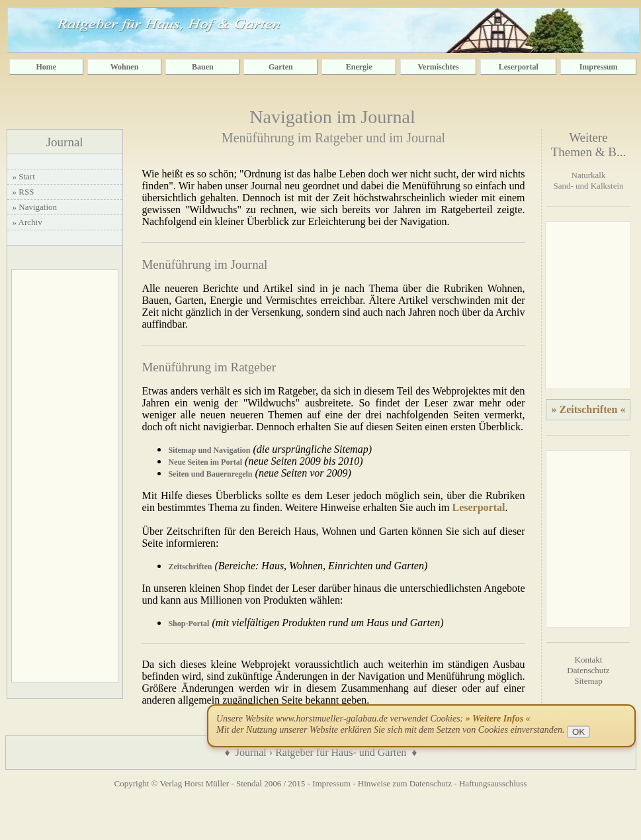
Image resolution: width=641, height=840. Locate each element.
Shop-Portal (189, 624)
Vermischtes (439, 67)
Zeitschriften (190, 567)
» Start (24, 176)
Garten (281, 67)
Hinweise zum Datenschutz (405, 783)
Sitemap (588, 681)
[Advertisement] (65, 476)
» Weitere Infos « (498, 719)
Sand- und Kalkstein (588, 186)
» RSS (23, 192)
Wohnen (125, 67)
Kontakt (589, 660)
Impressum (599, 67)
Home (46, 67)
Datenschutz (588, 670)
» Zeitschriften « (588, 409)
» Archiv (27, 222)
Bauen (203, 67)
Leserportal (519, 67)
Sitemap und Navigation (209, 450)
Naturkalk (589, 175)
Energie (359, 67)
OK (578, 732)
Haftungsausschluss (493, 783)
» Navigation (35, 207)
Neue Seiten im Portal (205, 462)
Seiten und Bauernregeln (210, 474)
